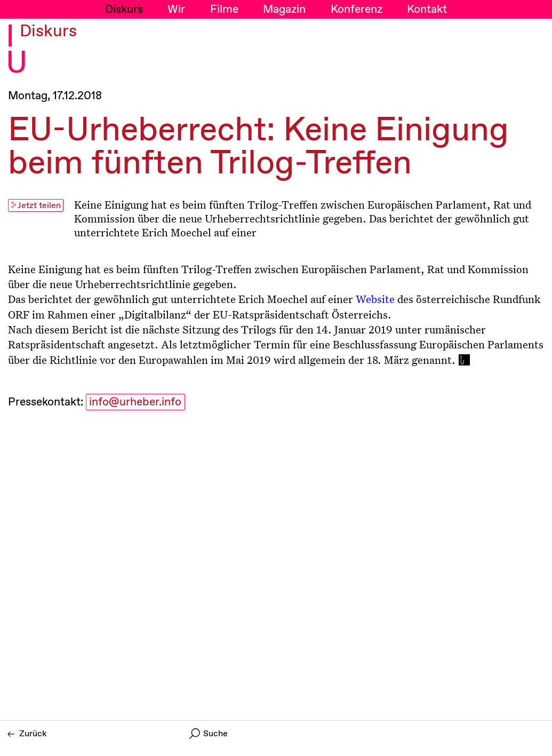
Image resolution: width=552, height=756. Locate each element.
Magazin (284, 10)
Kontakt (427, 10)
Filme (224, 10)
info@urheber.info (135, 402)
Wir (176, 10)
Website (375, 299)
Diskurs (124, 10)
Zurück (27, 734)
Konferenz (357, 10)
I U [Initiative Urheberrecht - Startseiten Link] (17, 51)
